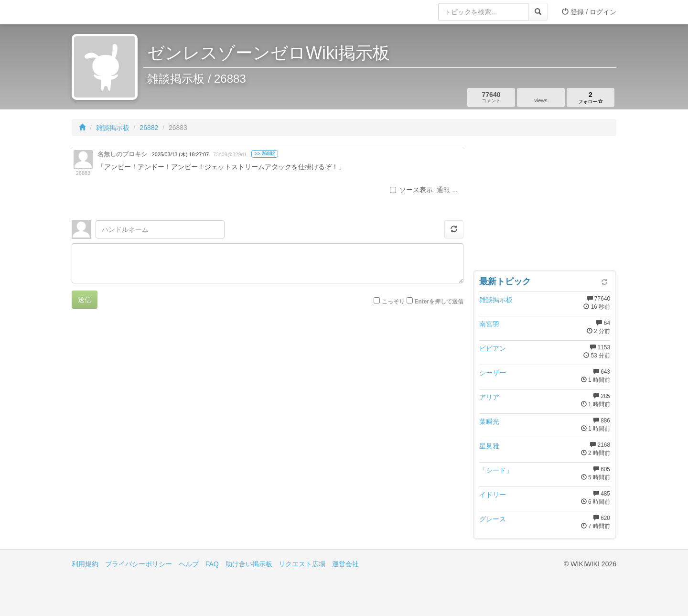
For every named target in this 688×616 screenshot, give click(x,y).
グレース (493, 519)
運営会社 (345, 564)
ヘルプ (189, 564)
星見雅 (489, 446)
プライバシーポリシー (139, 564)
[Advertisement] (545, 205)
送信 (85, 300)
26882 (149, 128)
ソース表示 (411, 190)
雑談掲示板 (113, 128)
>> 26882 (265, 154)
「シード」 (496, 470)
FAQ (212, 564)
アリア (489, 397)
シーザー (493, 373)
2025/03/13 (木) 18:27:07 (180, 154)
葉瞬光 (489, 421)
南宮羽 (489, 324)
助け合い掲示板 (249, 564)
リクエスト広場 (302, 564)
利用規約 (85, 564)
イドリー (493, 495)
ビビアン (493, 348)
